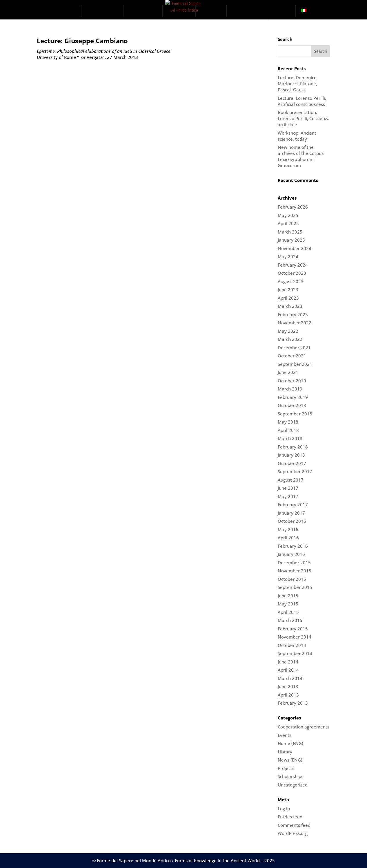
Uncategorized (293, 785)
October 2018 (292, 405)
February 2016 (293, 546)
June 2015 (288, 596)
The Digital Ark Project (259, 11)
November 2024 (295, 248)
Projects (183, 11)
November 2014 (295, 637)
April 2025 (288, 223)
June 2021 (288, 372)
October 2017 (292, 463)
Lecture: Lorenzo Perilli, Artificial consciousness (302, 101)
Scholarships (290, 776)
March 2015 (290, 620)
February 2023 (293, 314)
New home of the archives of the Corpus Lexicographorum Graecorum (301, 156)
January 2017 (291, 513)
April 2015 (288, 612)
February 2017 (293, 504)
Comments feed (294, 825)
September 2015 (295, 587)
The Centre (105, 11)
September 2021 (295, 364)
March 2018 (290, 438)
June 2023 (288, 290)
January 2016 (291, 554)
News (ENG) (290, 760)
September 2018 (295, 414)
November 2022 (295, 323)
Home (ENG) (290, 743)
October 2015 (292, 579)
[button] (291, 11)
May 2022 (288, 331)
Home (70, 11)
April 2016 (288, 538)
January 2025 (291, 240)
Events (215, 11)
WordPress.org (293, 833)
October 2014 (292, 645)
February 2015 (293, 629)
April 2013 (288, 695)
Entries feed (290, 817)
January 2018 (291, 455)
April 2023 (288, 298)
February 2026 (293, 207)
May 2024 (288, 256)
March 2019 (290, 389)
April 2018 (288, 430)
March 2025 (290, 232)
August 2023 (291, 281)
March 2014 (290, 678)
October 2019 (292, 381)
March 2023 (290, 306)
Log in (284, 809)
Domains (146, 11)
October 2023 (292, 273)
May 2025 (288, 215)
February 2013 (293, 703)
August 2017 (291, 480)
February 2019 (293, 397)
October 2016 (292, 521)
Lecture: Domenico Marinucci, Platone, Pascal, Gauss (297, 84)
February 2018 (293, 447)
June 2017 (288, 488)
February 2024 (293, 265)
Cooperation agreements (304, 727)
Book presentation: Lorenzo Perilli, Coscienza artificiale (304, 118)
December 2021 (294, 348)
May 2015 (288, 604)
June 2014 (288, 662)
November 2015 (295, 571)
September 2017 (295, 471)
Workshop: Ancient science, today (297, 136)
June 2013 (288, 686)
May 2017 (288, 496)
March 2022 (290, 339)
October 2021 (292, 356)
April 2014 (288, 670)
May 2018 (288, 422)
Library (285, 752)
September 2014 (295, 653)
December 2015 (294, 563)
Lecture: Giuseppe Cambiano (82, 41)
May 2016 (288, 529)
